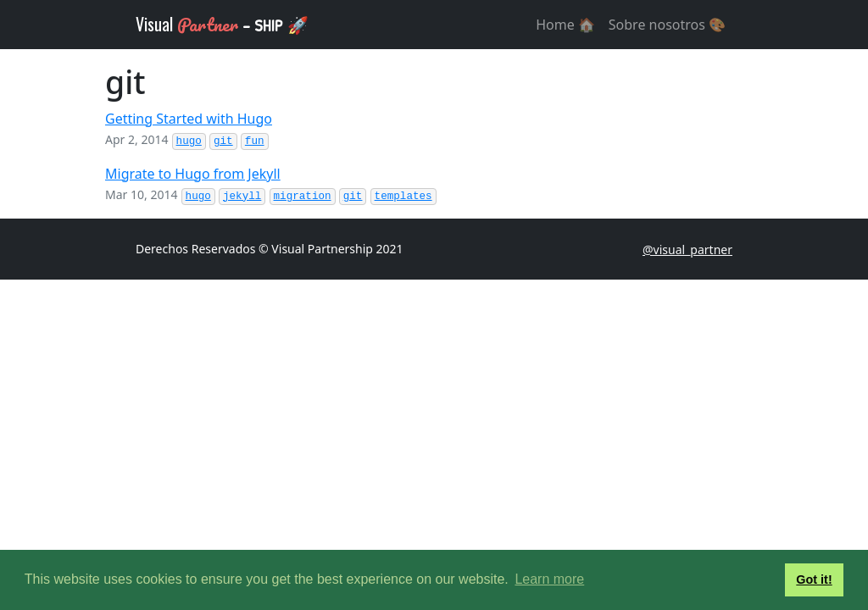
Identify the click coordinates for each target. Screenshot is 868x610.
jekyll (242, 197)
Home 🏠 (565, 25)
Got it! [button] (814, 579)
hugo (189, 141)
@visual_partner (687, 250)
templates (403, 197)
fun (255, 141)
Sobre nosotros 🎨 (667, 25)
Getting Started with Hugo (189, 119)
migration (303, 197)
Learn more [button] (549, 579)
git (223, 141)
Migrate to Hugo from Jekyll (193, 174)
